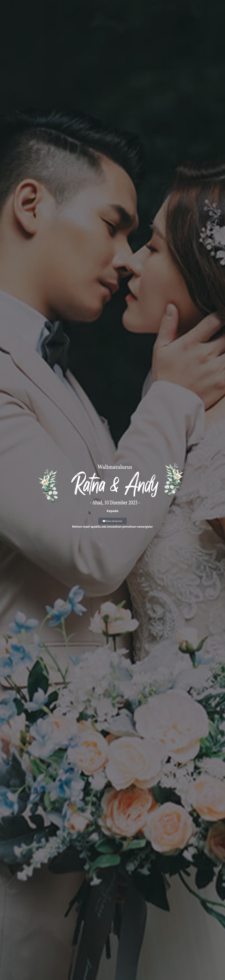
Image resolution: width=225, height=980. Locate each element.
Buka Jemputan (112, 521)
